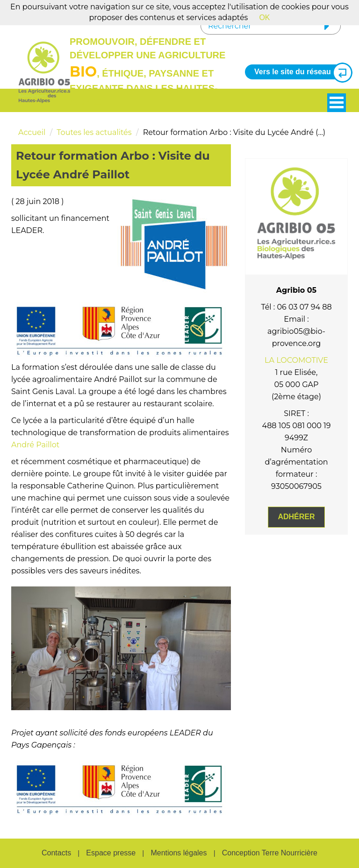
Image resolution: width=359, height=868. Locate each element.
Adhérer (296, 517)
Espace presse (111, 853)
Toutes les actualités (94, 132)
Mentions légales (179, 853)
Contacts (56, 853)
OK (264, 18)
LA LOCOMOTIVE (296, 360)
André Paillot (35, 445)
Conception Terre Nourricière (270, 853)
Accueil (32, 132)
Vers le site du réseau (300, 72)
